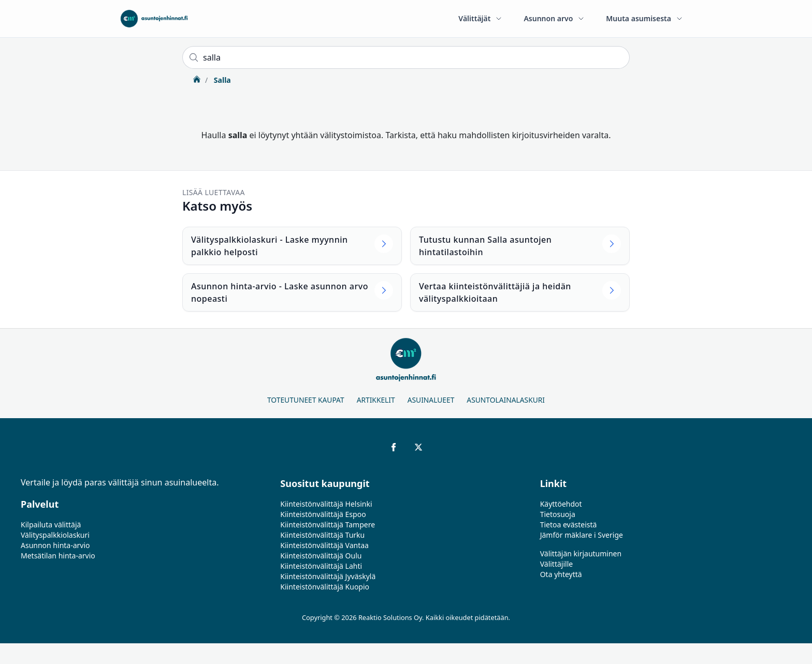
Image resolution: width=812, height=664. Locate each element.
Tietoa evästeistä (569, 525)
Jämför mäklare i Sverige (582, 535)
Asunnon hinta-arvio (55, 545)
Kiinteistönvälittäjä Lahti (321, 566)
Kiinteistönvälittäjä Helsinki (326, 504)
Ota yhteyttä (561, 574)
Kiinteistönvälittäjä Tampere (328, 525)
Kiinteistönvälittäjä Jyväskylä (328, 576)
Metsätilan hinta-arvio (58, 556)
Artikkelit (376, 400)
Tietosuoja (558, 514)
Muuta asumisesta (645, 18)
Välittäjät (481, 18)
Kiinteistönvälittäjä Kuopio (325, 587)
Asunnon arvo (554, 18)
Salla (221, 80)
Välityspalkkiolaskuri (55, 535)
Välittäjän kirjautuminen (581, 554)
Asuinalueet (431, 400)
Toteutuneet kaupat (306, 400)
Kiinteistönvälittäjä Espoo (323, 514)
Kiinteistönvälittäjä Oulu (321, 556)
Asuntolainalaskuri (506, 400)
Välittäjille (557, 564)
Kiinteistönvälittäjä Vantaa (324, 545)
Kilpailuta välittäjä (51, 525)
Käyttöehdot (561, 504)
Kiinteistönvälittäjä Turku (322, 535)
